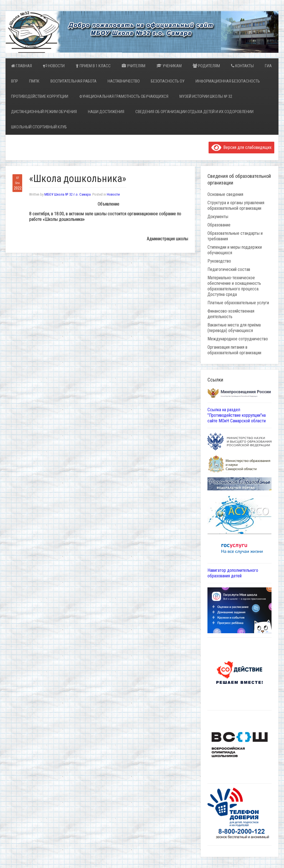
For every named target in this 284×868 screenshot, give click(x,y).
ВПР (15, 81)
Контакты (242, 66)
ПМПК (34, 81)
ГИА (268, 66)
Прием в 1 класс (93, 66)
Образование (219, 225)
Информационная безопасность (228, 81)
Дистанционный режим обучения (44, 112)
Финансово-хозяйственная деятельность (231, 314)
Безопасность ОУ (168, 81)
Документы (218, 217)
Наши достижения (106, 112)
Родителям (206, 66)
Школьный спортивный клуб (39, 127)
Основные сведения (225, 194)
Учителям (134, 66)
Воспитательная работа (73, 81)
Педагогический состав (229, 269)
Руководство (219, 261)
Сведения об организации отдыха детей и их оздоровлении (194, 112)
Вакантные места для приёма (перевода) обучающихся (234, 328)
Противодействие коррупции (40, 96)
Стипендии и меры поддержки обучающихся (235, 250)
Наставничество (124, 81)
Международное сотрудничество (238, 339)
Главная (21, 66)
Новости (54, 66)
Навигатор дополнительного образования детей (233, 573)
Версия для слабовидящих (241, 147)
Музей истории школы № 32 (206, 96)
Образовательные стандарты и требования (235, 236)
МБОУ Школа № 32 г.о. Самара (68, 194)
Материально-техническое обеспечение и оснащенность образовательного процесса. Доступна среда (234, 286)
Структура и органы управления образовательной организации (236, 205)
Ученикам (169, 66)
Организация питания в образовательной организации (234, 350)
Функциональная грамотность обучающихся (124, 96)
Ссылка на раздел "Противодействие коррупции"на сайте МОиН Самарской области (237, 415)
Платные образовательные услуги (238, 303)
